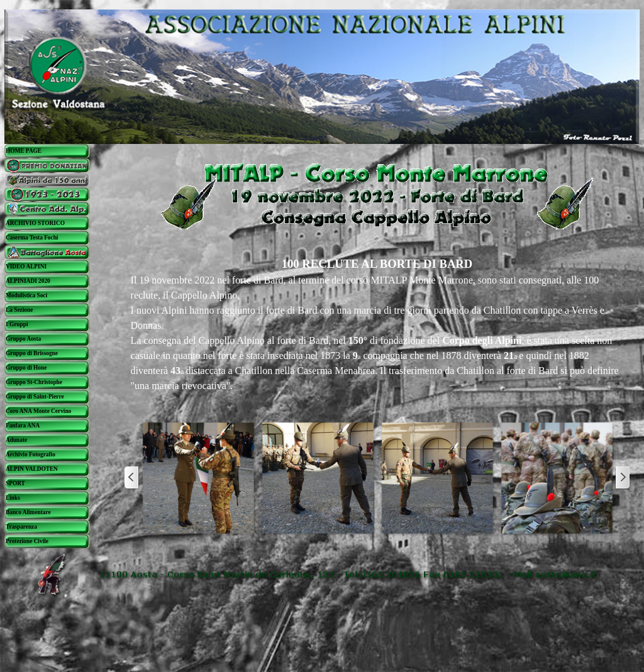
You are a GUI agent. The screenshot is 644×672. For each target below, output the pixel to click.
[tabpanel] (377, 324)
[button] (198, 478)
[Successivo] (622, 478)
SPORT (15, 483)
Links (13, 498)
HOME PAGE (24, 151)
